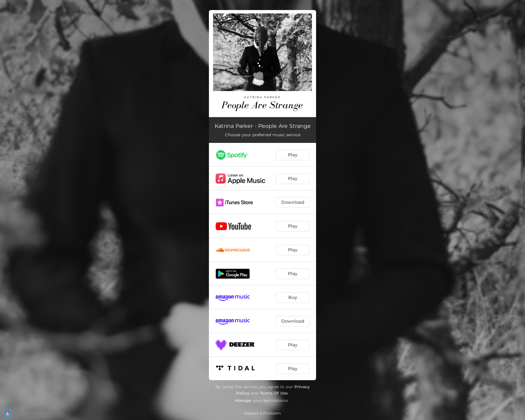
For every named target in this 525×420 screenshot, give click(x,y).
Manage (243, 400)
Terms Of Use (274, 393)
